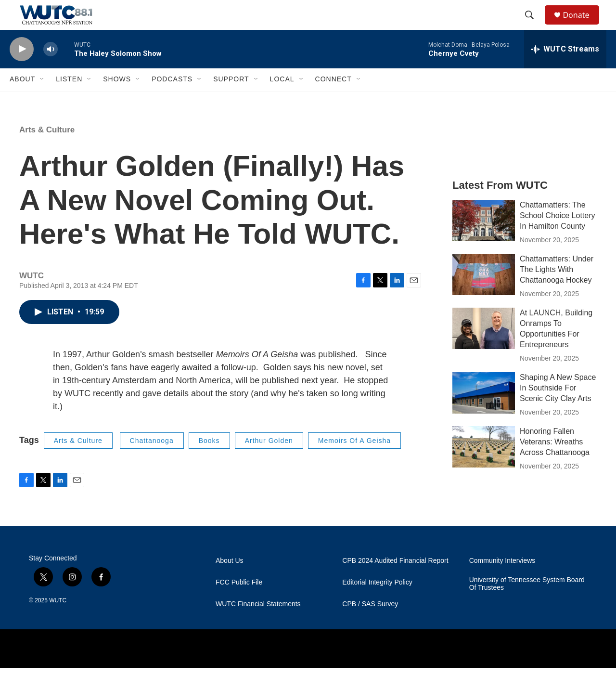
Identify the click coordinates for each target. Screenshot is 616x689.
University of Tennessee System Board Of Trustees (527, 605)
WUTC (58, 622)
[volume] (51, 70)
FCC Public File (239, 604)
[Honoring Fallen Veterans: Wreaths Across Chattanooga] (484, 468)
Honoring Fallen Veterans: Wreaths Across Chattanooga (555, 462)
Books (209, 461)
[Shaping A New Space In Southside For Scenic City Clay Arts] (484, 414)
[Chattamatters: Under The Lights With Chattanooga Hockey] (484, 295)
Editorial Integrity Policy (377, 604)
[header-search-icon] (534, 26)
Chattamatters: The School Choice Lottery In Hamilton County (558, 236)
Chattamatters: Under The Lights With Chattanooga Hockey (557, 290)
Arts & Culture (47, 150)
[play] (22, 70)
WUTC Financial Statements (258, 625)
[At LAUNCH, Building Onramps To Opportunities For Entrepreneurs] (484, 349)
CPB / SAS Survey (370, 625)
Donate (582, 25)
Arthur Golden (269, 461)
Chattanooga (152, 461)
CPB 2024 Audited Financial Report (395, 582)
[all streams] (565, 70)
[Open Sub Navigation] (42, 100)
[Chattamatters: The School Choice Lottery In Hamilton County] (484, 241)
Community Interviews (502, 582)
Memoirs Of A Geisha (354, 461)
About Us (230, 582)
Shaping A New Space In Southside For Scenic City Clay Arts (558, 409)
